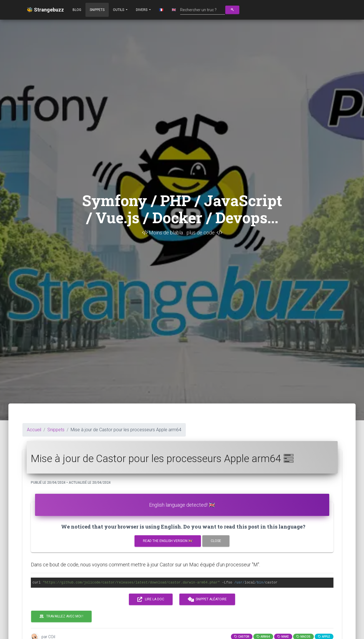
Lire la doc (151, 599)
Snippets (97, 10)
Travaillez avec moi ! (61, 616)
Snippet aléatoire (207, 599)
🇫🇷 (161, 10)
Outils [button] (119, 10)
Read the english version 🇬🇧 (168, 541)
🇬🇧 (174, 10)
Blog (77, 10)
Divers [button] (142, 10)
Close (216, 541)
